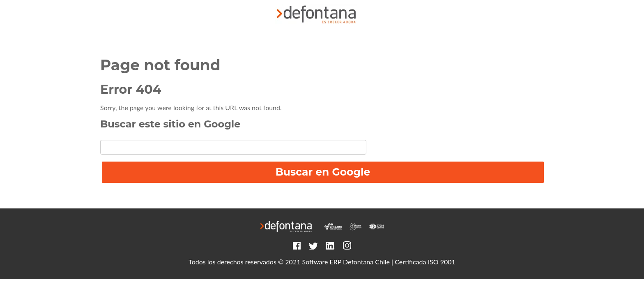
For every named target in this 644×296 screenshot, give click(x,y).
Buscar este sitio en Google (170, 124)
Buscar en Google (323, 172)
